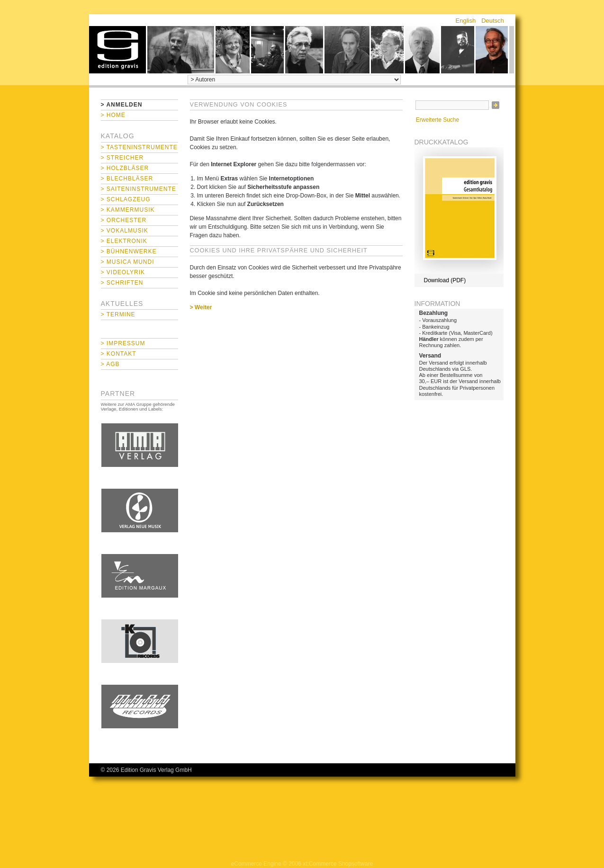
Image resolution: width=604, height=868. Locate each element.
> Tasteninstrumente (139, 147)
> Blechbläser (127, 179)
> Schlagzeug (126, 199)
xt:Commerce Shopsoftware (338, 864)
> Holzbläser (125, 168)
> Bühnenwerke (129, 251)
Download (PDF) (445, 280)
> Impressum (123, 343)
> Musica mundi (128, 262)
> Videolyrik (123, 272)
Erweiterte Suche (437, 120)
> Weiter (201, 307)
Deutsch (493, 21)
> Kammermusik (128, 210)
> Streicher (122, 158)
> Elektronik (124, 241)
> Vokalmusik (125, 231)
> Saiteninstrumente (139, 189)
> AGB (110, 364)
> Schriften (122, 283)
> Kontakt (119, 354)
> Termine (118, 314)
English (466, 21)
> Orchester (124, 220)
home (117, 50)
